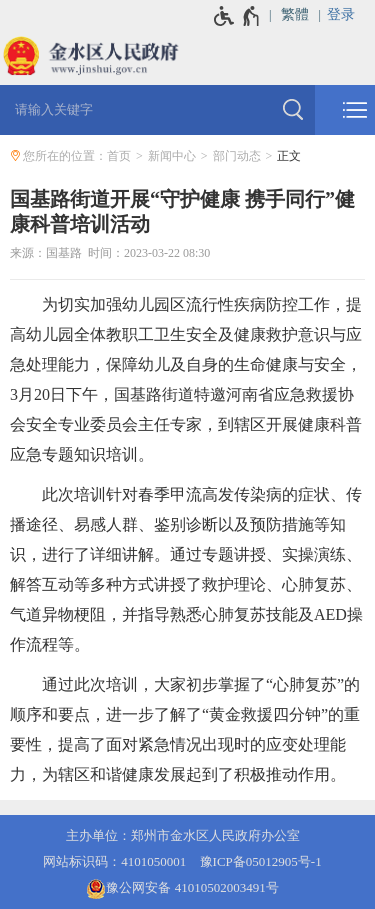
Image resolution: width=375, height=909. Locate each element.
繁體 (295, 14)
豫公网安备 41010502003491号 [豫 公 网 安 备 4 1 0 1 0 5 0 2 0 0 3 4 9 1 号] (182, 889)
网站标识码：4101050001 (114, 861)
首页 (119, 156)
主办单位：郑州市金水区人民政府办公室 (183, 835)
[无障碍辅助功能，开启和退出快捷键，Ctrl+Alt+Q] (237, 16)
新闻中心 (172, 156)
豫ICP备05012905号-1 (261, 861)
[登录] (351, 15)
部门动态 (237, 156)
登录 (341, 14)
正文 (289, 156)
